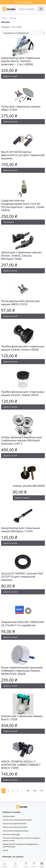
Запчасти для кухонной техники (15, 827)
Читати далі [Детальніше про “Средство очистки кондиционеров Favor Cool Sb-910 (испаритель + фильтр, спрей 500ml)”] (8, 222)
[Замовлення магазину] (23, 33)
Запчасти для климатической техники (17, 820)
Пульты (6, 850)
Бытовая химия (9, 816)
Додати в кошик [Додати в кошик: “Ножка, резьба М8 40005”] (22, 498)
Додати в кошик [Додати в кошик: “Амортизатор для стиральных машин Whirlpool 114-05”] (10, 543)
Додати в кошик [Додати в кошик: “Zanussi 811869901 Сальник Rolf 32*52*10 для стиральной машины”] (10, 592)
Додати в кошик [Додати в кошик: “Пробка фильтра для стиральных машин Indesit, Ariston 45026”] (10, 362)
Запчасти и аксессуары (12, 834)
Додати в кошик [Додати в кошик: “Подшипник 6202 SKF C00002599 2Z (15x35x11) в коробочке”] (10, 637)
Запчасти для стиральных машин (16, 831)
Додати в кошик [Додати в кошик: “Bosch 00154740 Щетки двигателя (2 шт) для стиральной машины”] (10, 170)
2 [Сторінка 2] (8, 791)
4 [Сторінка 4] (17, 791)
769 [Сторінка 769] (35, 791)
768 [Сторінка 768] (28, 791)
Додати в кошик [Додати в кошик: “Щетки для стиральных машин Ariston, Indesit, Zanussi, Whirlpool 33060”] (10, 271)
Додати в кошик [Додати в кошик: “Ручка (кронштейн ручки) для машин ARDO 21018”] (10, 316)
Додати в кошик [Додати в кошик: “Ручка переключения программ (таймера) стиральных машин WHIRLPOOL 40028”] (10, 686)
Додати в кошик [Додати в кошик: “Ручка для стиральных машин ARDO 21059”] (10, 122)
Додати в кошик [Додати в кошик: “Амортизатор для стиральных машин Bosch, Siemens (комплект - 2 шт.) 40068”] (10, 76)
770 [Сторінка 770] (41, 791)
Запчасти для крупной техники (15, 824)
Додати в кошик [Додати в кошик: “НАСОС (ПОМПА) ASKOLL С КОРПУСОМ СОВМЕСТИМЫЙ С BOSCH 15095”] (10, 780)
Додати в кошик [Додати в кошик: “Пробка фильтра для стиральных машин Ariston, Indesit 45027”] (10, 407)
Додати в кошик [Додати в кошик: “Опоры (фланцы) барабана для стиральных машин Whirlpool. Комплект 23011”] (10, 456)
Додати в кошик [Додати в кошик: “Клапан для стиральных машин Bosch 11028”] (10, 731)
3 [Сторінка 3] (13, 791)
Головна (4, 18)
